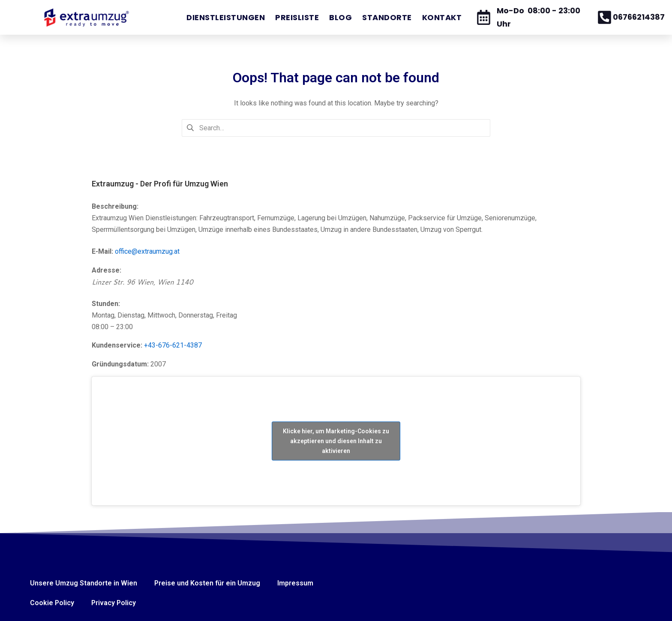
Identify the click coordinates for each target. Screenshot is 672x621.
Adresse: (106, 270)
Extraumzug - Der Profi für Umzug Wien (160, 184)
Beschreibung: (115, 206)
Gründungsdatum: (120, 364)
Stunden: (106, 304)
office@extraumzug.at (147, 251)
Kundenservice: (117, 345)
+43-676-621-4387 (173, 345)
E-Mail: (102, 251)
